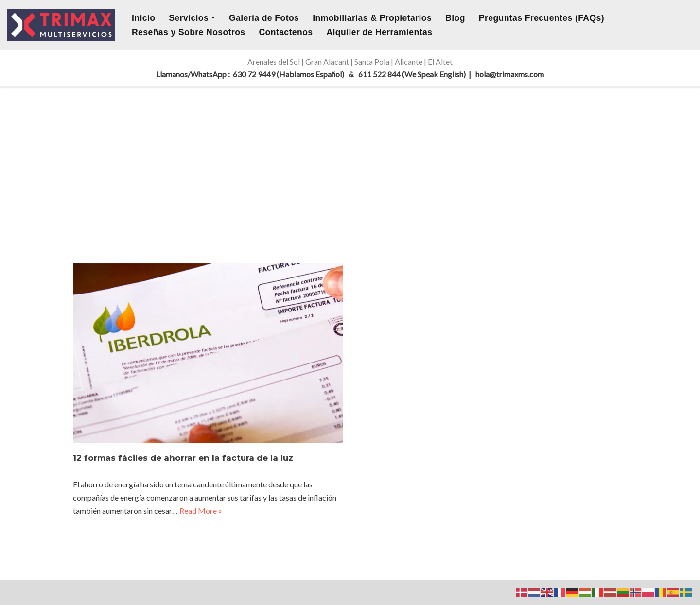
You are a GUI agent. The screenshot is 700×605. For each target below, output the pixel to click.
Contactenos (286, 32)
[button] (213, 18)
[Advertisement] (350, 161)
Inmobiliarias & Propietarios (372, 18)
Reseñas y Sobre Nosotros (189, 32)
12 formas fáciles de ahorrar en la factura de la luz (183, 458)
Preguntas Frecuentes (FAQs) (542, 18)
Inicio (143, 18)
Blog (455, 18)
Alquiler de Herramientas (379, 32)
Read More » (201, 510)
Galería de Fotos (264, 18)
